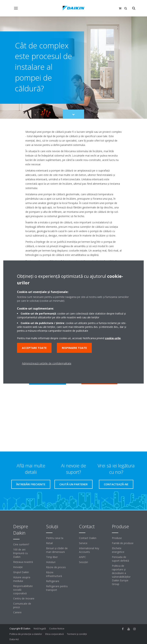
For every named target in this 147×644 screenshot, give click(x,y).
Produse (117, 538)
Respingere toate (74, 348)
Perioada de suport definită (120, 559)
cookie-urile (113, 338)
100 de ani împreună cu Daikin (20, 553)
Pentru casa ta (55, 538)
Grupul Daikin (21, 572)
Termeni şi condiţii (77, 634)
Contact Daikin (88, 538)
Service (83, 543)
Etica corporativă (54, 634)
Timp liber (52, 557)
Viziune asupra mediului (22, 579)
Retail (49, 543)
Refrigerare (53, 581)
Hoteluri (51, 562)
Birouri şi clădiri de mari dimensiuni (57, 550)
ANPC (82, 557)
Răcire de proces (56, 567)
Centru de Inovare (24, 598)
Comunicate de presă (22, 605)
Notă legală (40, 628)
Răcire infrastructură (54, 574)
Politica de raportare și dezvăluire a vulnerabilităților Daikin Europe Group (121, 575)
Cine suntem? (21, 544)
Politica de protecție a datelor (26, 634)
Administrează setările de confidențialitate (47, 363)
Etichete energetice (118, 550)
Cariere (17, 612)
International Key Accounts (89, 550)
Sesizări (83, 562)
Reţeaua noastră (23, 562)
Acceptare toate (34, 348)
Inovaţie (18, 567)
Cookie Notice (57, 628)
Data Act (14, 639)
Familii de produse (123, 543)
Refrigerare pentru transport (57, 588)
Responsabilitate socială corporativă (23, 590)
